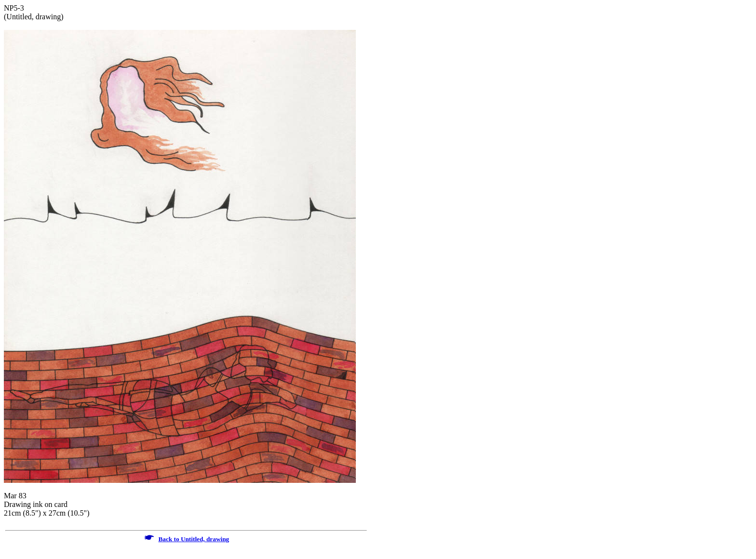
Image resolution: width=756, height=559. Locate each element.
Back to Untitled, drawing (194, 539)
